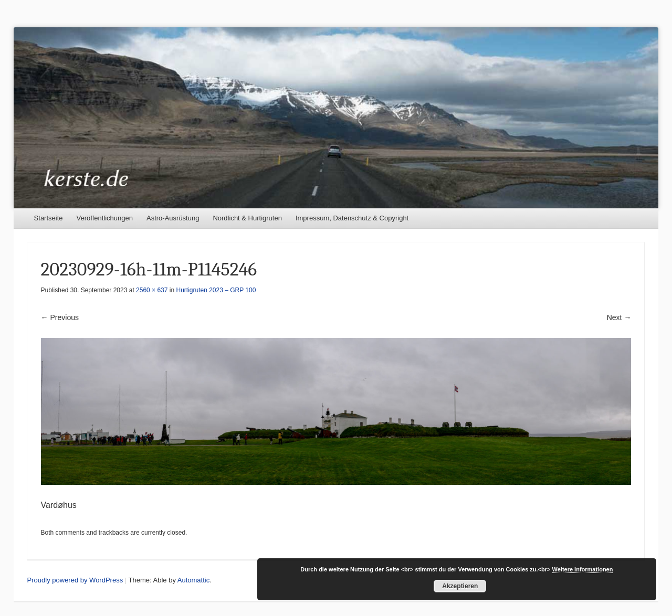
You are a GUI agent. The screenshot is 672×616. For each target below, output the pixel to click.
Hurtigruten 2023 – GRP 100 (216, 290)
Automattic (193, 580)
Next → (619, 317)
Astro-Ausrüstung (173, 218)
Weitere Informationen (583, 569)
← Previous (60, 317)
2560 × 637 (152, 290)
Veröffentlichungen (105, 218)
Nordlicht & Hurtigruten (247, 218)
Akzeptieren (460, 586)
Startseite (49, 218)
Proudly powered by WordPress (75, 580)
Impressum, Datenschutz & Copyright (352, 218)
